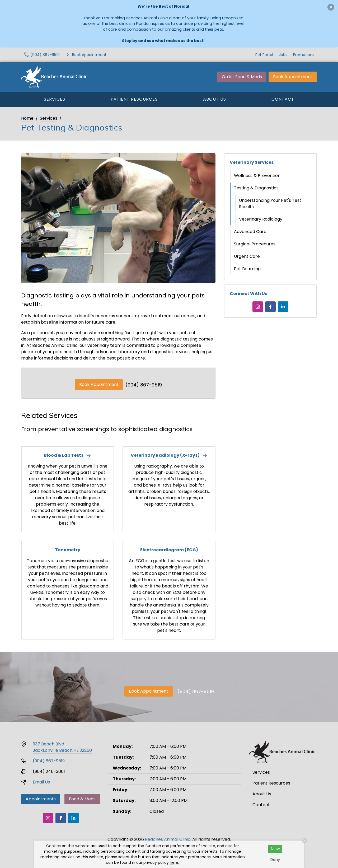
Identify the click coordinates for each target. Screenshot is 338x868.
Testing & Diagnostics (256, 188)
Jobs (283, 55)
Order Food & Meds (242, 77)
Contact (283, 99)
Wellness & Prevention (257, 176)
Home (27, 118)
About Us (215, 99)
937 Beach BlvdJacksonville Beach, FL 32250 (62, 747)
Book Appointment (293, 77)
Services (55, 99)
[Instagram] (258, 307)
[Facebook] (270, 307)
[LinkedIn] (283, 307)
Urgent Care (247, 256)
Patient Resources (134, 99)
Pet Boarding (247, 269)
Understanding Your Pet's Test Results (270, 204)
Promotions (304, 55)
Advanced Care (250, 232)
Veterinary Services (252, 162)
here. (174, 862)
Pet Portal (264, 55)
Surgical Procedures (255, 244)
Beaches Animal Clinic (168, 839)
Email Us (41, 782)
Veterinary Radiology (261, 219)
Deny (275, 860)
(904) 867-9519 (144, 385)
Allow (275, 849)
